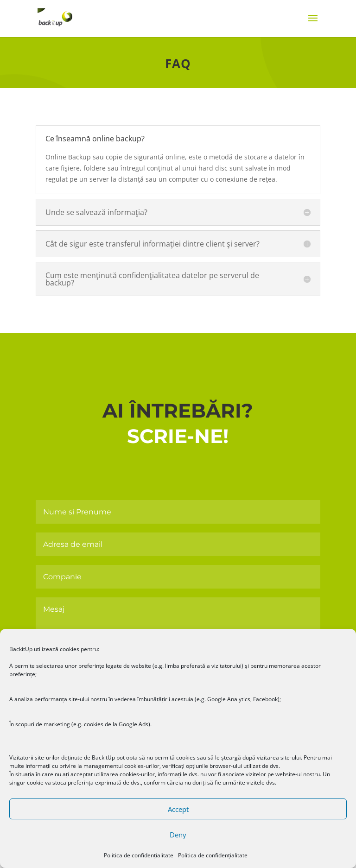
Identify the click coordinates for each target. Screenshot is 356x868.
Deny (178, 835)
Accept (178, 809)
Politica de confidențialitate (139, 855)
